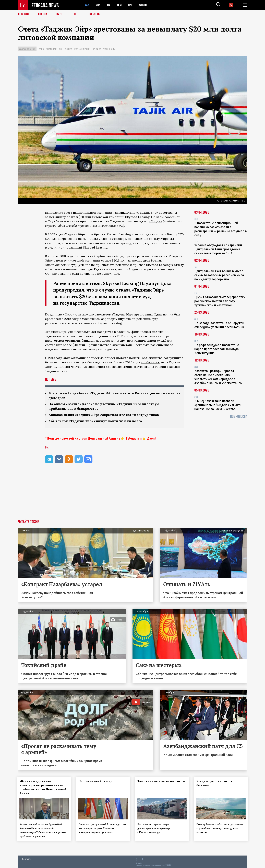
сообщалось (150, 362)
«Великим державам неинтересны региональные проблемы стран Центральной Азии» (43, 787)
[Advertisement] (132, 495)
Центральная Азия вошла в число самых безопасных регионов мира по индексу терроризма (219, 275)
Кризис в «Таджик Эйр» (104, 49)
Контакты (27, 858)
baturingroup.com (158, 864)
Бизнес (68, 49)
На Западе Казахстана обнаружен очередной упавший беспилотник (219, 325)
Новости (23, 14)
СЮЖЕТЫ (95, 14)
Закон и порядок (48, 49)
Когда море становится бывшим (215, 783)
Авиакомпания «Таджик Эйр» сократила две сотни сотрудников (106, 415)
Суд (61, 49)
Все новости (239, 417)
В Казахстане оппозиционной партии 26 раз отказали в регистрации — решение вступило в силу (221, 229)
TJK (109, 5)
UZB (131, 5)
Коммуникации (82, 49)
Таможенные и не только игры (158, 783)
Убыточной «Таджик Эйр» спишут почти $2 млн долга (97, 421)
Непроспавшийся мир (96, 781)
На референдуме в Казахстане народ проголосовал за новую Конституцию (217, 349)
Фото (77, 14)
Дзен (151, 438)
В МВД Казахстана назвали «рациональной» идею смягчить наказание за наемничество (218, 405)
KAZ (87, 5)
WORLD (144, 5)
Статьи (43, 14)
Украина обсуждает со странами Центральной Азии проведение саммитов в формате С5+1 (218, 249)
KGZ (98, 5)
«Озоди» (155, 221)
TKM (120, 5)
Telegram (132, 438)
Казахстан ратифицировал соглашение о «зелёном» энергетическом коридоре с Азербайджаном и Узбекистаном (218, 377)
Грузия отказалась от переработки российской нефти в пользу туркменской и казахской (220, 301)
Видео (60, 14)
